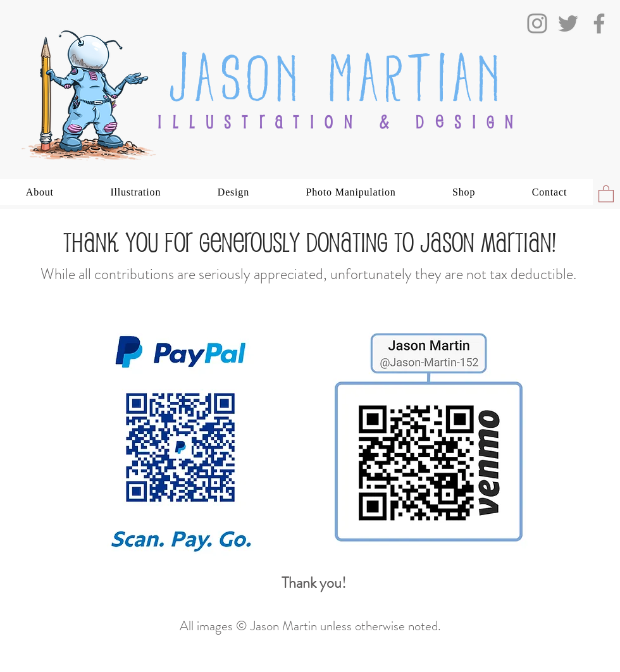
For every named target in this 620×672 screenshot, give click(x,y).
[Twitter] (568, 23)
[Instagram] (537, 23)
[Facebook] (599, 23)
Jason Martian (337, 73)
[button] (40, 192)
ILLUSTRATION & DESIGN (341, 121)
